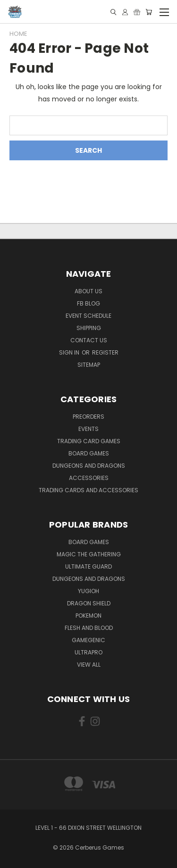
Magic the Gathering (89, 554)
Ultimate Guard (88, 566)
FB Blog (88, 303)
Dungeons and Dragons (89, 466)
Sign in (70, 352)
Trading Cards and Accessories (88, 490)
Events (88, 429)
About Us (88, 291)
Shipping (89, 328)
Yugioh (88, 591)
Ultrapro (88, 652)
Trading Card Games (89, 441)
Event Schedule (88, 316)
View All (89, 665)
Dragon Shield (89, 603)
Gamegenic (88, 640)
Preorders (88, 417)
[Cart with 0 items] (149, 12)
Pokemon (88, 616)
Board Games (89, 453)
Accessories (89, 478)
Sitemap (89, 365)
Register (105, 352)
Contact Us (89, 340)
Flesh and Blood (89, 628)
